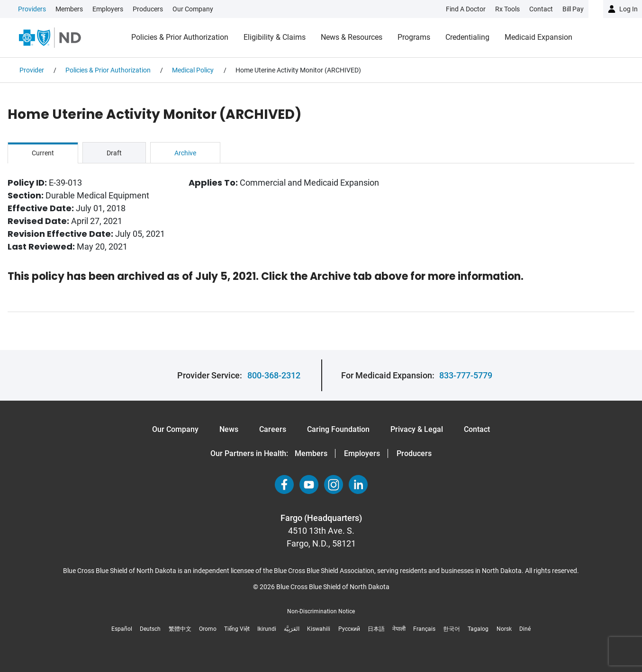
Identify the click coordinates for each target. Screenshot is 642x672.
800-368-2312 (274, 375)
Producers (148, 9)
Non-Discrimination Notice (321, 611)
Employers (108, 9)
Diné (525, 629)
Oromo (208, 629)
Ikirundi (267, 629)
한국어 (452, 629)
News (229, 429)
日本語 (376, 629)
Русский (349, 629)
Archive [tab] (185, 153)
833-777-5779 (466, 375)
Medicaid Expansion (538, 37)
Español (122, 629)
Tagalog (478, 629)
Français (424, 629)
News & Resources (352, 37)
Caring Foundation (338, 429)
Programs (414, 37)
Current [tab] (43, 153)
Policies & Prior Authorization (180, 37)
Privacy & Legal (417, 429)
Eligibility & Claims (275, 37)
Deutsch (150, 629)
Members (69, 9)
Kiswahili (319, 629)
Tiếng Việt (237, 629)
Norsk (504, 629)
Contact (477, 429)
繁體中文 (180, 629)
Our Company (193, 9)
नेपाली (399, 629)
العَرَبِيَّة (292, 629)
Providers (32, 9)
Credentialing (467, 37)
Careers (273, 429)
